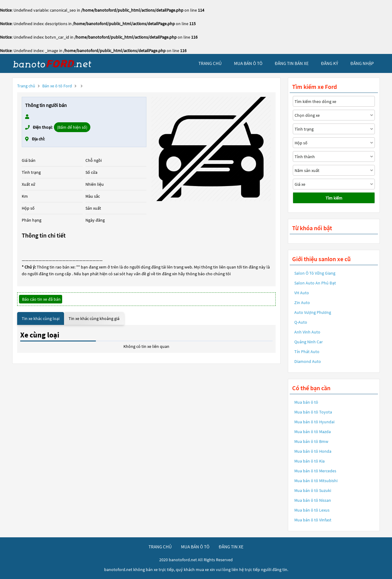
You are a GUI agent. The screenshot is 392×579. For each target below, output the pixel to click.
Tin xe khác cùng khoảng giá (94, 318)
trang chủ (210, 63)
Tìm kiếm (334, 198)
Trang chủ (26, 86)
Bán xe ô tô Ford (57, 86)
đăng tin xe (231, 547)
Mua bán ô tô (306, 402)
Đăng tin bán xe (292, 63)
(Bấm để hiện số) (72, 127)
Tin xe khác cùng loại (41, 318)
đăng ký (330, 63)
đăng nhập (362, 63)
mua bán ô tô (248, 63)
